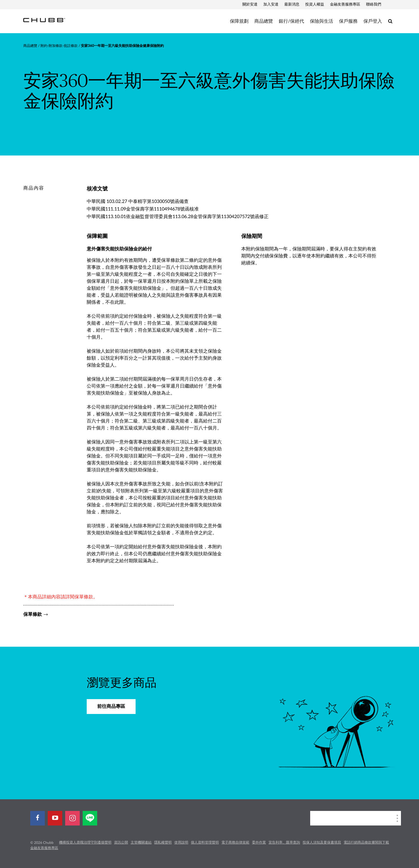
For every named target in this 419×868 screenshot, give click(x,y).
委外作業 (259, 842)
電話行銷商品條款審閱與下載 (366, 842)
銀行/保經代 (291, 21)
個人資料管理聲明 (205, 842)
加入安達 (271, 5)
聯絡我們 (374, 5)
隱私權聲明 (163, 842)
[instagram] (72, 818)
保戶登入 (373, 21)
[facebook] (38, 818)
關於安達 (250, 5)
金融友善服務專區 (345, 5)
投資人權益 (315, 5)
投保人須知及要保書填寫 (322, 842)
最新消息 (292, 5)
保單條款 (33, 614)
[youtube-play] (55, 818)
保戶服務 (348, 21)
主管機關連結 (141, 842)
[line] (90, 818)
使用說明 (181, 842)
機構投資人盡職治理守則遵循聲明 (85, 842)
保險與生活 (322, 21)
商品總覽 (264, 21)
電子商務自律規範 (235, 842)
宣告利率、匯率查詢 (284, 842)
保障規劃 (239, 21)
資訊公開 (121, 842)
